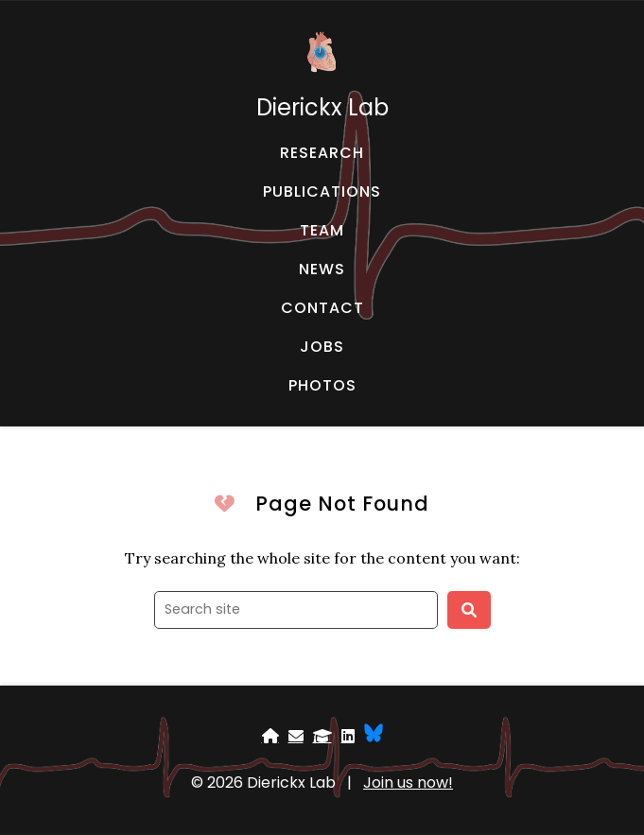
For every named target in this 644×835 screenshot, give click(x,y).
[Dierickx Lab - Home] (322, 75)
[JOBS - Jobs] (322, 347)
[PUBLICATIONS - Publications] (322, 192)
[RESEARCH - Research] (322, 153)
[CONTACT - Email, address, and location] (322, 308)
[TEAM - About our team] (322, 231)
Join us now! (408, 783)
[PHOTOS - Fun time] (322, 386)
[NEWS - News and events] (322, 270)
